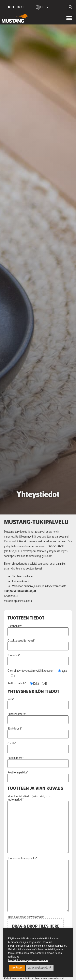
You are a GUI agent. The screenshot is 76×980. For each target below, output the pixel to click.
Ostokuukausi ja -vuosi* (38, 644)
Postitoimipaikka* (38, 775)
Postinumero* (38, 761)
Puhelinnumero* (38, 717)
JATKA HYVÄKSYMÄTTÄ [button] (40, 968)
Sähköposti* (38, 732)
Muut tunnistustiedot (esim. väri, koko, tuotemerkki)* (38, 824)
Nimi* (38, 702)
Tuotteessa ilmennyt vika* (38, 884)
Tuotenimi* (38, 658)
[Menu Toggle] (69, 18)
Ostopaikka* (38, 629)
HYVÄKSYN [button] (17, 968)
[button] (70, 7)
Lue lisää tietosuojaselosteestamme (28, 960)
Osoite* (38, 746)
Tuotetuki (15, 7)
